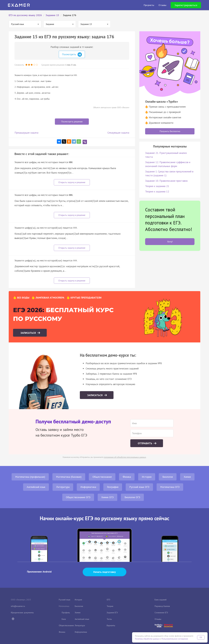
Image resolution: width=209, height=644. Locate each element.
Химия (187, 477)
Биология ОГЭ (132, 497)
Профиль (66, 613)
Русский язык (65, 600)
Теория (110, 606)
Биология (168, 477)
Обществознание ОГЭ (78, 497)
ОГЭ (108, 600)
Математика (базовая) (69, 477)
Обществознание (102, 477)
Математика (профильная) (30, 477)
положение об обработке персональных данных (125, 457)
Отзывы (158, 619)
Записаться (29, 333)
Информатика (88, 487)
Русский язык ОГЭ (139, 487)
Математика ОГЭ (170, 487)
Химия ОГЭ (107, 497)
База (64, 619)
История (147, 477)
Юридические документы (22, 613)
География (113, 487)
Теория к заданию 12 (157, 191)
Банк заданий (161, 600)
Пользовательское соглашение (175, 639)
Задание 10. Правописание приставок (166, 181)
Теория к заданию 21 (157, 186)
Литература (63, 487)
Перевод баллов (162, 606)
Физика (127, 477)
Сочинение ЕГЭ (161, 613)
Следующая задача (118, 133)
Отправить (145, 443)
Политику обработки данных (147, 639)
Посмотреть (72, 55)
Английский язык (36, 487)
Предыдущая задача (26, 133)
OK (201, 637)
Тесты (109, 619)
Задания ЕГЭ (112, 613)
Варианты (111, 625)
